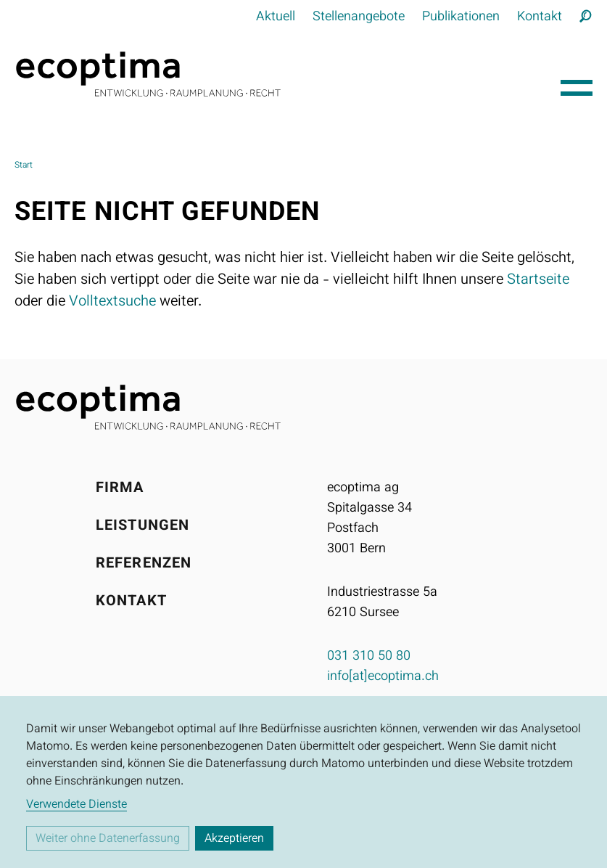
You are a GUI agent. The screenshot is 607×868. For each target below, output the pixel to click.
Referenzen (144, 564)
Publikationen (461, 17)
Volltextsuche (112, 302)
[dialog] (303, 782)
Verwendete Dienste (77, 806)
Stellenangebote (359, 17)
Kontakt (540, 17)
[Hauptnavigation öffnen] (577, 84)
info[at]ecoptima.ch (383, 677)
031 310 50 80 (369, 657)
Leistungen (143, 526)
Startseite (538, 280)
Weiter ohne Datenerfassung (108, 839)
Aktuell (276, 17)
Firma (120, 488)
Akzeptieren (234, 839)
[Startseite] (282, 74)
